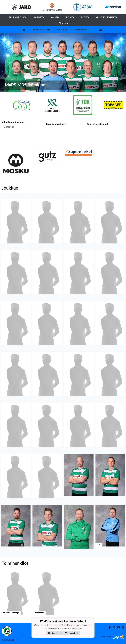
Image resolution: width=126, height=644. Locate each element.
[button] (9, 63)
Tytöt (85, 17)
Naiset (55, 17)
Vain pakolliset (72, 633)
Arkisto (64, 23)
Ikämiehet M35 (41, 30)
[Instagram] (122, 627)
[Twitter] (113, 627)
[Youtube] (118, 627)
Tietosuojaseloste (10, 640)
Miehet (39, 17)
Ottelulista (8, 136)
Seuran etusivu (18, 17)
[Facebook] (109, 627)
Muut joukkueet (106, 17)
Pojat (70, 17)
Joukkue (62, 30)
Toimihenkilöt (83, 30)
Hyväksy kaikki (55, 633)
